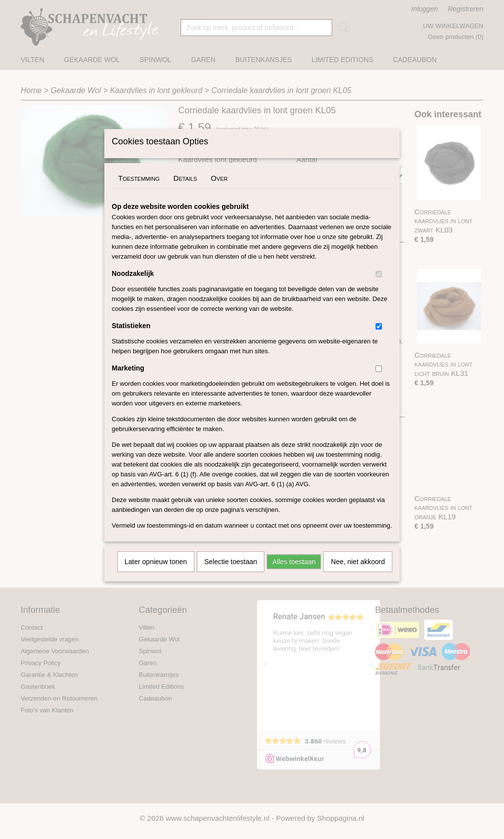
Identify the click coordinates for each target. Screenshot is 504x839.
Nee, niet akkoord (358, 574)
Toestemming (139, 191)
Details (185, 191)
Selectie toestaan (231, 574)
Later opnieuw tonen (156, 574)
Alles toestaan (294, 574)
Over (219, 191)
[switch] (379, 287)
